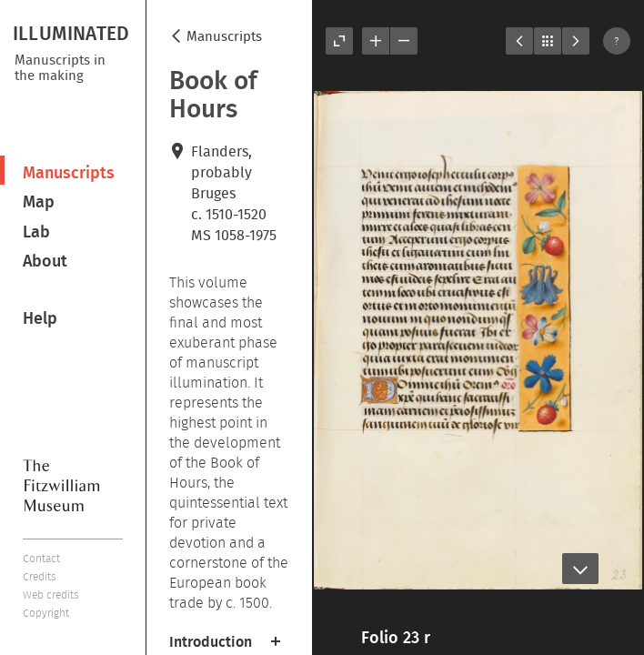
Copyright (46, 613)
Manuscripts (69, 172)
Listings (548, 41)
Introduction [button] (211, 641)
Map (39, 202)
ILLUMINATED (71, 33)
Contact (41, 558)
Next (576, 41)
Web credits (51, 595)
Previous (519, 41)
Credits (40, 576)
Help (40, 318)
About (45, 261)
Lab (36, 232)
